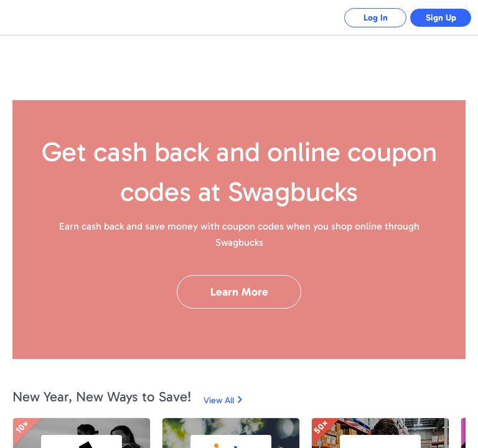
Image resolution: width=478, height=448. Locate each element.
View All (219, 400)
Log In (376, 18)
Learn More (239, 292)
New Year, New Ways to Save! (102, 397)
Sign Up (441, 18)
